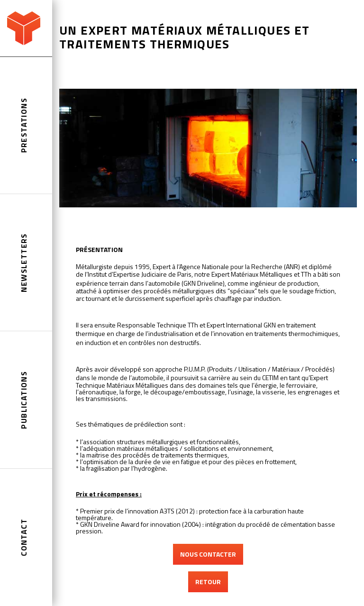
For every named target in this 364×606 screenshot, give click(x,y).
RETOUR (208, 582)
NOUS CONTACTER (208, 554)
